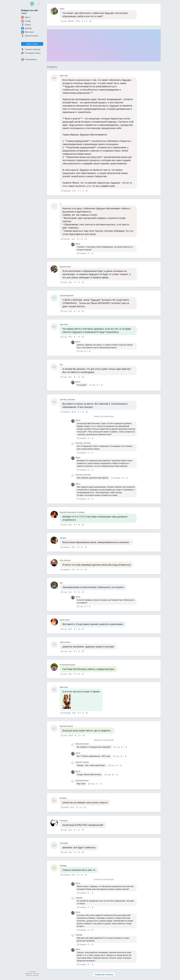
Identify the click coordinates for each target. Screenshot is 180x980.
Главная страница (31, 49)
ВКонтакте (27, 32)
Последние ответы (31, 53)
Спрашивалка (29, 60)
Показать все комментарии (104, 416)
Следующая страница (104, 974)
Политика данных (32, 975)
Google (26, 21)
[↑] (82, 21)
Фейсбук (27, 28)
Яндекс (26, 25)
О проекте (32, 972)
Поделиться (90, 21)
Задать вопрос (32, 44)
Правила (28, 974)
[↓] (86, 21)
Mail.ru (26, 17)
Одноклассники (30, 36)
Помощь (36, 974)
